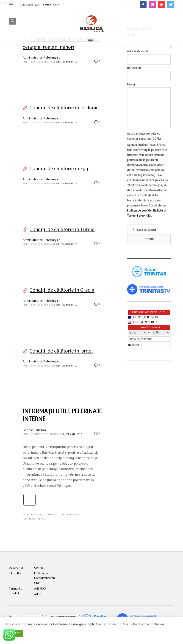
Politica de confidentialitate (145, 211)
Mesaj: (149, 106)
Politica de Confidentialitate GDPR (45, 579)
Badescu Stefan (34, 430)
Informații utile (68, 62)
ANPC (38, 595)
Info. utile (15, 574)
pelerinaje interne (34, 519)
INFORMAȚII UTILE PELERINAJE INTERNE (62, 416)
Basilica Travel (35, 515)
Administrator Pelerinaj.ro (42, 58)
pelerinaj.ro (74, 515)
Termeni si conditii (139, 216)
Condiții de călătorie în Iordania (64, 108)
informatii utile (55, 515)
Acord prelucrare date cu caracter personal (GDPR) (144, 136)
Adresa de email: (149, 55)
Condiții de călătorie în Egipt (60, 169)
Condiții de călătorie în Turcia (62, 230)
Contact (39, 568)
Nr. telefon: (149, 72)
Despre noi (16, 568)
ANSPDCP (40, 589)
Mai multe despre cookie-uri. (144, 624)
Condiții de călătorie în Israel (61, 351)
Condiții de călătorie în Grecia (62, 290)
